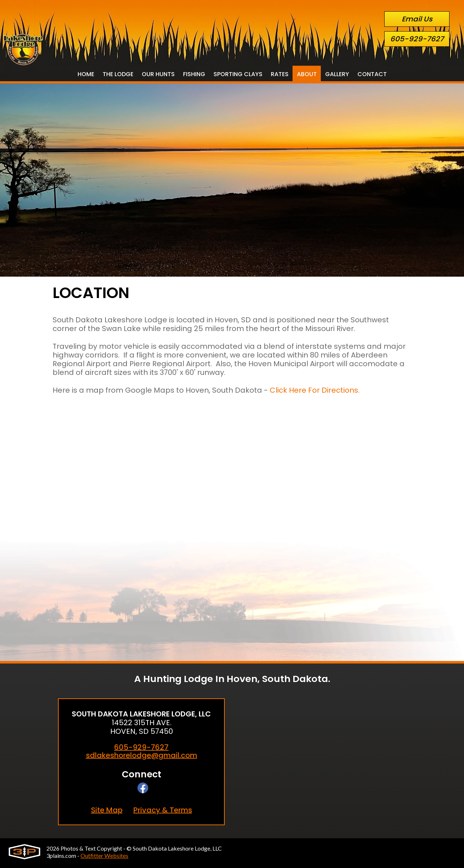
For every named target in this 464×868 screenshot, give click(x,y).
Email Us (417, 19)
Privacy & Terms (163, 810)
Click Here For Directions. (315, 390)
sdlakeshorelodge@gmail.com (142, 755)
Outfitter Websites (104, 855)
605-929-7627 (417, 39)
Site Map (107, 810)
